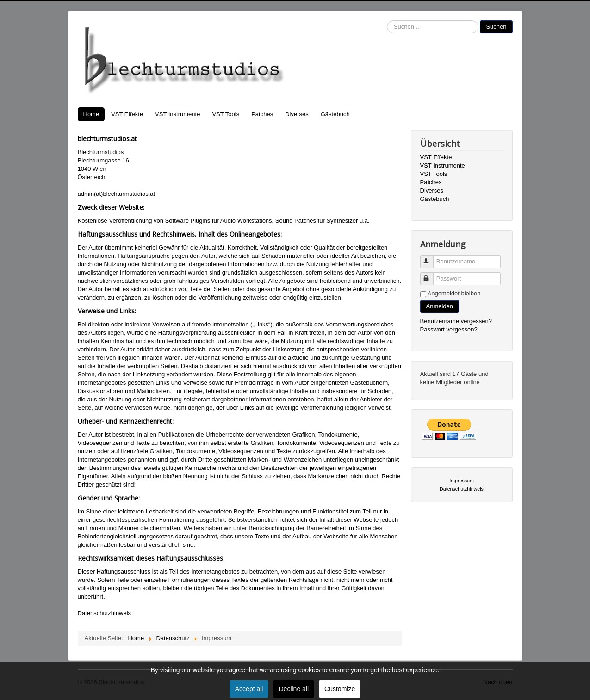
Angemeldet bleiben (454, 293)
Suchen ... (387, 21)
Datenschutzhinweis (105, 613)
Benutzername (431, 258)
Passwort (431, 275)
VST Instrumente (177, 114)
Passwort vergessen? (449, 329)
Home (91, 114)
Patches (262, 114)
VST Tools (226, 114)
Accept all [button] (249, 689)
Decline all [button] (294, 689)
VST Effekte (127, 114)
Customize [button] (340, 689)
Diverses (297, 114)
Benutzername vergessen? (456, 321)
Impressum (462, 481)
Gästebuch (335, 114)
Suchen (496, 27)
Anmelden (440, 306)
